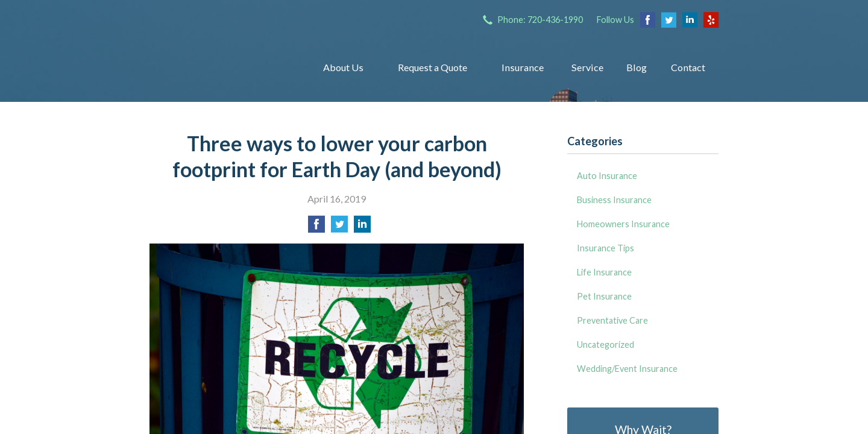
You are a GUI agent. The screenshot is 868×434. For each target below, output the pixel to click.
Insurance (523, 67)
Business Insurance (614, 200)
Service (587, 67)
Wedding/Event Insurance (627, 369)
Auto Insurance (607, 176)
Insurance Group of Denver (220, 68)
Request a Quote (432, 67)
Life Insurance (604, 272)
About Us (343, 67)
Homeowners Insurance (623, 224)
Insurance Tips (605, 248)
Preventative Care (612, 320)
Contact (688, 67)
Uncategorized (605, 344)
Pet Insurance (604, 296)
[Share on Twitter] (339, 228)
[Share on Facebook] (316, 228)
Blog (637, 67)
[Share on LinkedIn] (362, 228)
